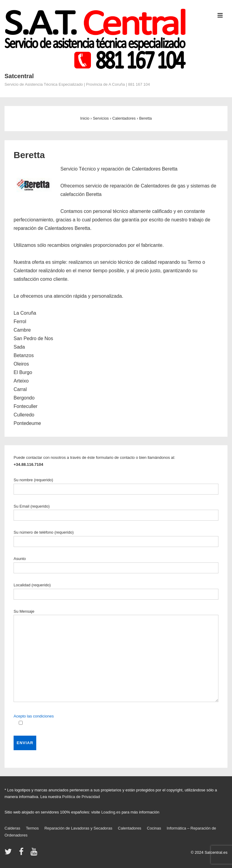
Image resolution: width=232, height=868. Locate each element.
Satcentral (19, 76)
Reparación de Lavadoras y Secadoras (78, 828)
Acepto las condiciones (34, 716)
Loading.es (111, 812)
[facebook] (23, 854)
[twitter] (10, 854)
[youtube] (35, 854)
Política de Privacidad (81, 797)
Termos (32, 828)
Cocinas (154, 828)
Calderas (12, 828)
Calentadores (129, 828)
